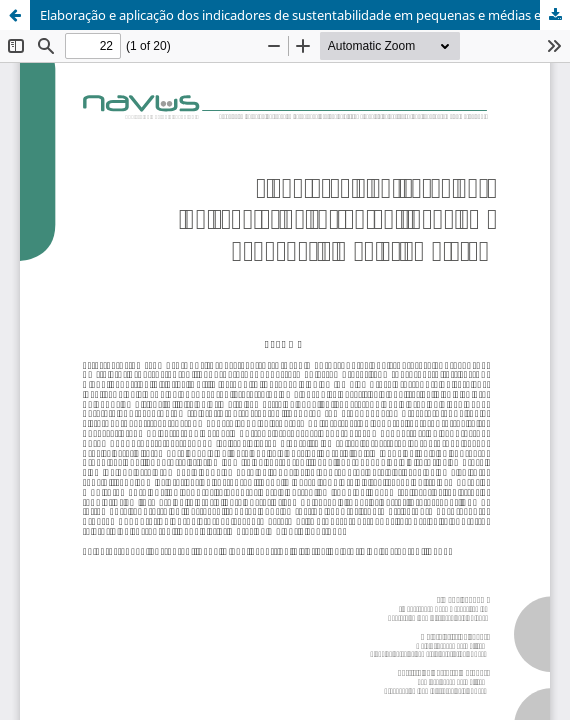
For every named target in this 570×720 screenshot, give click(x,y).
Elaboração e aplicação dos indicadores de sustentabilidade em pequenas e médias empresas (305, 15)
